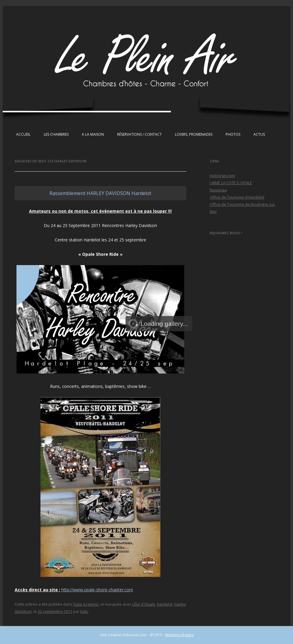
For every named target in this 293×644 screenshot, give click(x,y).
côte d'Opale (144, 604)
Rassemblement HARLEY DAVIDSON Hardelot (100, 193)
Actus (259, 134)
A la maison (93, 134)
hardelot (165, 604)
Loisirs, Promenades (194, 134)
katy (84, 611)
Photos (233, 134)
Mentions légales (179, 635)
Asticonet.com (222, 176)
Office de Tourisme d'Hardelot (237, 197)
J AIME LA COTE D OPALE (231, 183)
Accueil (23, 134)
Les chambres (56, 134)
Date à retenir (86, 604)
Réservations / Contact (139, 134)
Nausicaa (218, 190)
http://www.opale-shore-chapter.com (97, 590)
